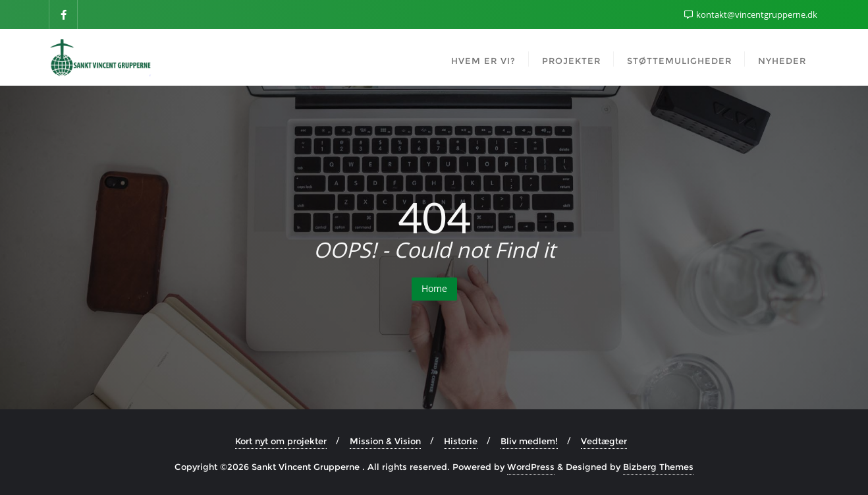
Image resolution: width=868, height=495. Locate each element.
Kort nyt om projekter (281, 441)
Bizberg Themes (658, 467)
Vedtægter (604, 441)
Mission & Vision (385, 441)
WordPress (531, 467)
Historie (461, 441)
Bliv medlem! (529, 441)
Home (434, 288)
